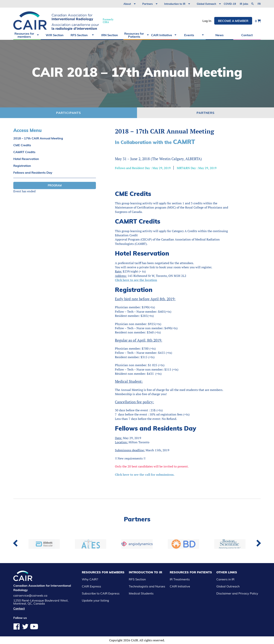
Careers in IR (225, 579)
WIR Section (55, 35)
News (219, 35)
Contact (247, 35)
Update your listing (95, 600)
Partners (148, 4)
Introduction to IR (175, 4)
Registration (22, 166)
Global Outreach (206, 4)
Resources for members (24, 35)
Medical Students (141, 593)
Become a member (233, 21)
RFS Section (79, 35)
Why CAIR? (90, 579)
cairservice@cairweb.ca (30, 595)
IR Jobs (244, 4)
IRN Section (110, 35)
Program (55, 185)
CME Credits (22, 145)
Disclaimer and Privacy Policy (237, 593)
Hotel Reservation (26, 159)
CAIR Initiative (162, 35)
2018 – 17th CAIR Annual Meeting (38, 138)
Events (189, 35)
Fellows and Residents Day (33, 173)
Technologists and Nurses (147, 586)
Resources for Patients (134, 35)
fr (259, 4)
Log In (207, 21)
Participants (68, 113)
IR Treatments (180, 579)
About (127, 4)
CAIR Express (91, 586)
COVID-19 (230, 4)
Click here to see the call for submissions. (145, 475)
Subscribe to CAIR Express (101, 593)
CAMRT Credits (24, 152)
